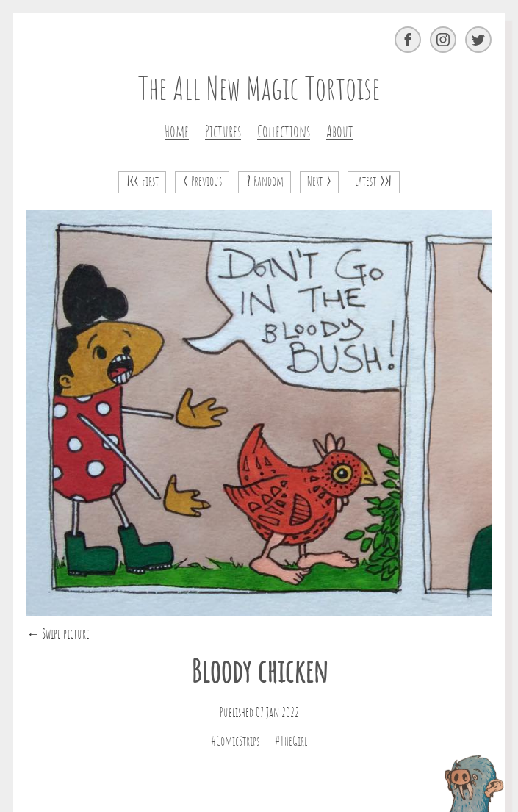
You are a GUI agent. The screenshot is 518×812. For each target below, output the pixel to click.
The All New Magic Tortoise (259, 91)
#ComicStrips (235, 742)
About (340, 132)
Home (177, 132)
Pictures (223, 132)
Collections (284, 132)
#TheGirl (291, 742)
